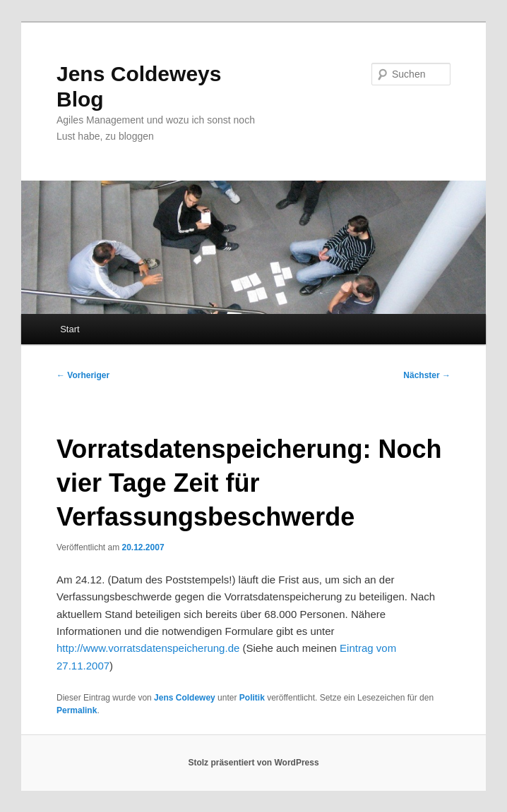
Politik (252, 698)
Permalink (77, 710)
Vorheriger (83, 375)
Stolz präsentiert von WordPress (253, 763)
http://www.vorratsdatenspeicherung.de (148, 648)
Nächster (427, 375)
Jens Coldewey (185, 698)
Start (70, 329)
